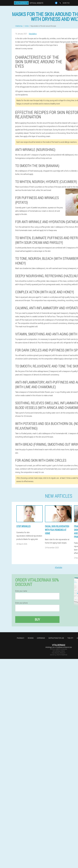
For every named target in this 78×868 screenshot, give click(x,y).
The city (70, 638)
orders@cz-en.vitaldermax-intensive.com (59, 647)
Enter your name (21, 591)
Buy (37, 619)
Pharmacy (21, 638)
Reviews (31, 638)
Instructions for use (56, 638)
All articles (59, 567)
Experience (41, 638)
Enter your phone (21, 603)
